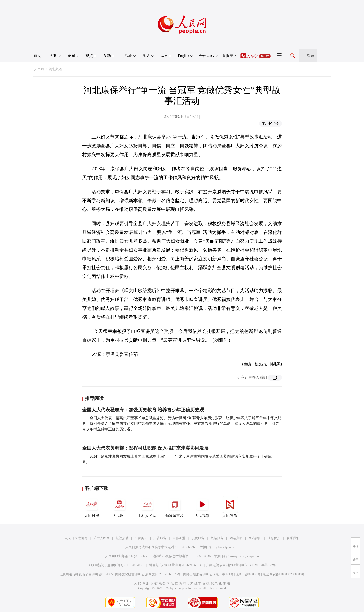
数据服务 (217, 538)
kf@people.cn (140, 556)
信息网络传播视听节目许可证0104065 (86, 574)
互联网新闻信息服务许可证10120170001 (116, 565)
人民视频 (202, 507)
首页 (37, 56)
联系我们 (293, 538)
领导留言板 (175, 507)
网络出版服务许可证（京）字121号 (208, 574)
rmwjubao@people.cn (244, 556)
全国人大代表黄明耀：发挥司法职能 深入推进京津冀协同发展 (145, 448)
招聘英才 (141, 538)
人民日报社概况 (76, 538)
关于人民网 (101, 538)
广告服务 (160, 538)
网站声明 (236, 538)
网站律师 (255, 538)
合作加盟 (179, 538)
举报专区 (230, 56)
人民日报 (92, 507)
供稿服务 (198, 538)
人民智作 (230, 507)
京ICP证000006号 (248, 574)
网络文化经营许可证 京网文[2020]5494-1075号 (148, 574)
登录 (311, 56)
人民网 (39, 69)
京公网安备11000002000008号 (284, 574)
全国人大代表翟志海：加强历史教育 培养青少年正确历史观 (143, 410)
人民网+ (119, 507)
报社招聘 (122, 538)
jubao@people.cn (227, 547)
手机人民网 (147, 507)
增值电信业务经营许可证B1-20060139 (176, 565)
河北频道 (55, 69)
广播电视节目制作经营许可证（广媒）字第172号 (241, 565)
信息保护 (274, 538)
